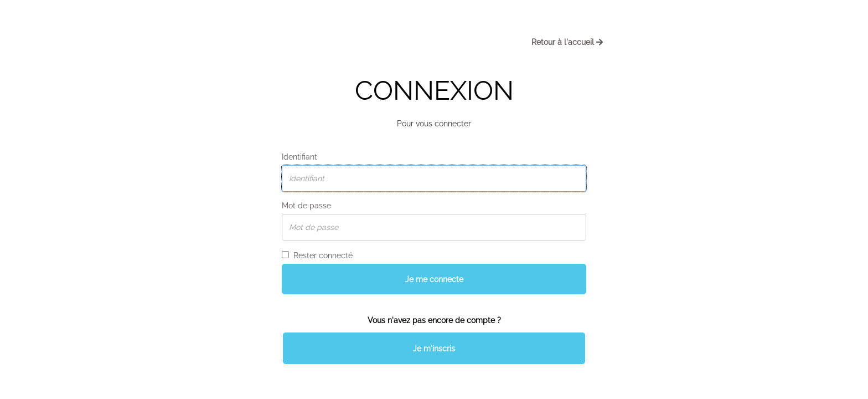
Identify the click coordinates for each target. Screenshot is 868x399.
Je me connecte (434, 279)
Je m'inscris (434, 349)
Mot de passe (306, 206)
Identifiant (299, 157)
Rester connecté (317, 255)
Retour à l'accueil (567, 42)
